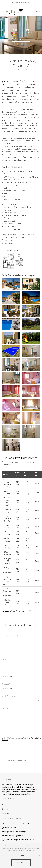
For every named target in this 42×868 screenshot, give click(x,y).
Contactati (5, 813)
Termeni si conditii (23, 611)
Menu (37, 11)
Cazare (4, 805)
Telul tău (4, 660)
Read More (21, 863)
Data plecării (6, 684)
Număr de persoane (8, 696)
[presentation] (18, 750)
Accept (21, 855)
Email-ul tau (6, 648)
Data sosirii (5, 672)
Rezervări (5, 809)
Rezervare (21, 39)
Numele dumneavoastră (10, 636)
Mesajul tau (5, 708)
